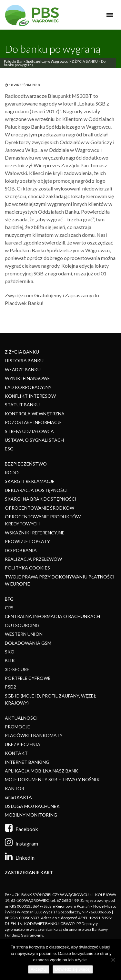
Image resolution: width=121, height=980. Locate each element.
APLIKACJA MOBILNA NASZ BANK (41, 771)
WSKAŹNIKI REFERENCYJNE (35, 533)
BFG (9, 599)
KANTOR (15, 788)
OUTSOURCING (22, 625)
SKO (10, 652)
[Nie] (113, 960)
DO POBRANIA (21, 550)
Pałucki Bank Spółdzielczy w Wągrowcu (36, 61)
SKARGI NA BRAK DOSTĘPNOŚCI (41, 499)
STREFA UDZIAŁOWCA (29, 431)
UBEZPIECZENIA (23, 744)
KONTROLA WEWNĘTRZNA (35, 414)
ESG (9, 449)
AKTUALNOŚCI (21, 718)
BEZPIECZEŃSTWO (26, 464)
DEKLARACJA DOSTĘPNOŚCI (36, 490)
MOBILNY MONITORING (31, 815)
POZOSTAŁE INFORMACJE (33, 422)
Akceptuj (39, 969)
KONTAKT (16, 753)
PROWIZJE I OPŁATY (27, 541)
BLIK (10, 660)
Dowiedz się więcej (73, 969)
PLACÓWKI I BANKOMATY (34, 735)
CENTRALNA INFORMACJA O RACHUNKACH (52, 616)
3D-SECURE (17, 669)
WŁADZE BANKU (23, 370)
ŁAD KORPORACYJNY (28, 387)
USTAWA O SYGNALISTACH (34, 440)
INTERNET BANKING (27, 762)
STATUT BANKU (22, 405)
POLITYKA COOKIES (27, 568)
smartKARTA (18, 797)
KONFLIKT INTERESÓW (30, 396)
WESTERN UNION (24, 634)
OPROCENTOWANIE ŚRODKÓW (40, 508)
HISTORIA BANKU (24, 361)
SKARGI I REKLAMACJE (30, 481)
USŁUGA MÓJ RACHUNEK (32, 806)
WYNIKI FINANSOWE (27, 378)
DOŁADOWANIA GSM (28, 643)
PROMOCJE (17, 727)
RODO (12, 472)
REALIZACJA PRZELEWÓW (33, 559)
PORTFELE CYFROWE (28, 678)
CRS (9, 608)
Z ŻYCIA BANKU (85, 61)
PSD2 (10, 687)
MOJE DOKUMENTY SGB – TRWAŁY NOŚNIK (52, 779)
